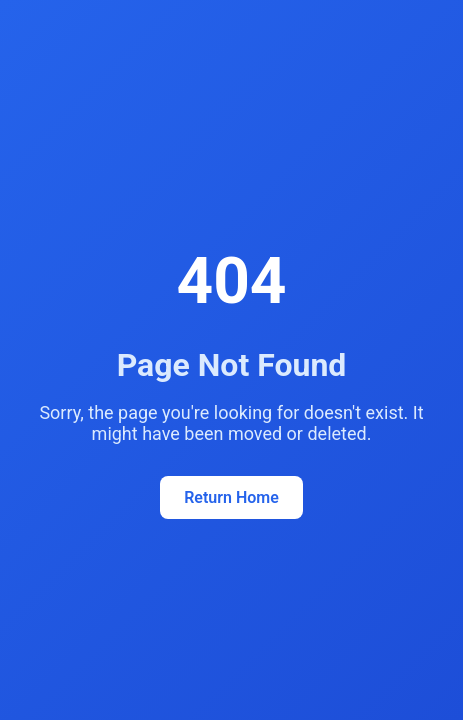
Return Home (231, 497)
